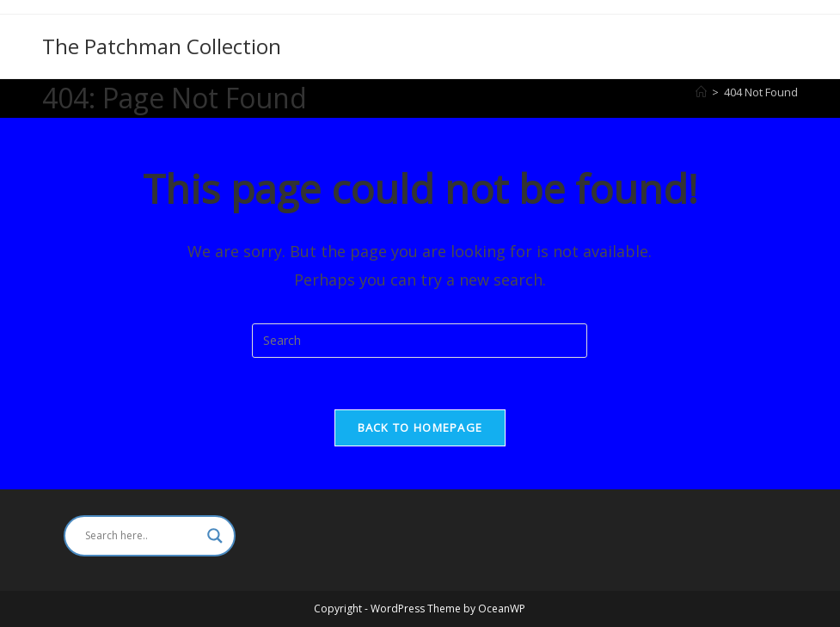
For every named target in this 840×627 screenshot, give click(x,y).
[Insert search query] (420, 341)
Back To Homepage (420, 427)
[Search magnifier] (215, 536)
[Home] (701, 92)
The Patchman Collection (162, 46)
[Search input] (142, 536)
